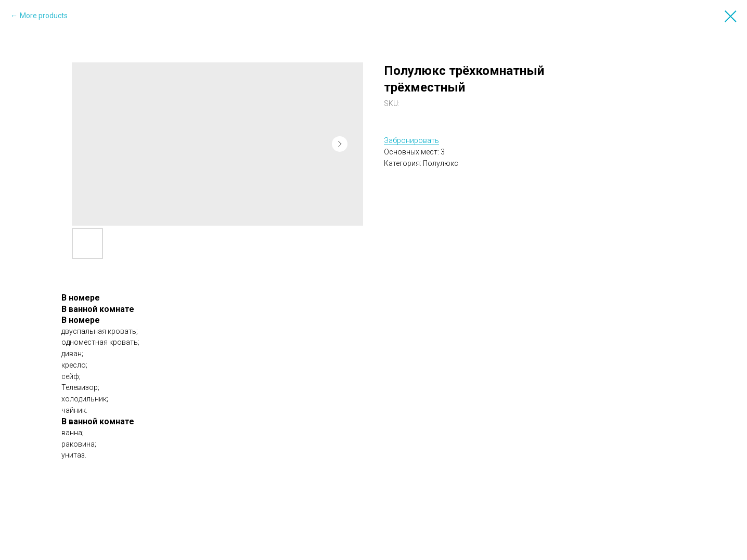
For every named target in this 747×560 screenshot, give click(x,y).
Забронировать (411, 140)
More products (44, 16)
